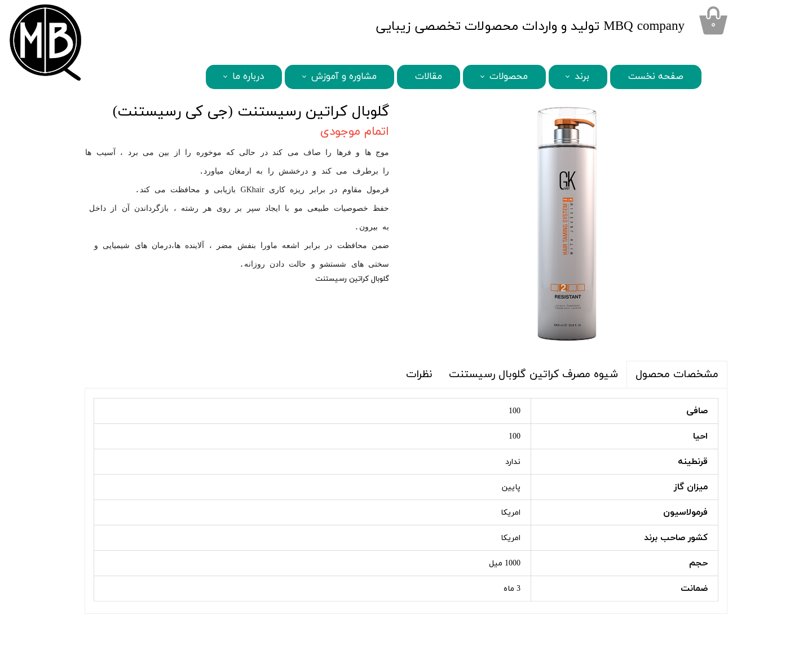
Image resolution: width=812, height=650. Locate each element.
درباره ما (248, 77)
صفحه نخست (656, 77)
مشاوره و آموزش (344, 77)
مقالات (429, 77)
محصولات (509, 77)
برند (582, 77)
